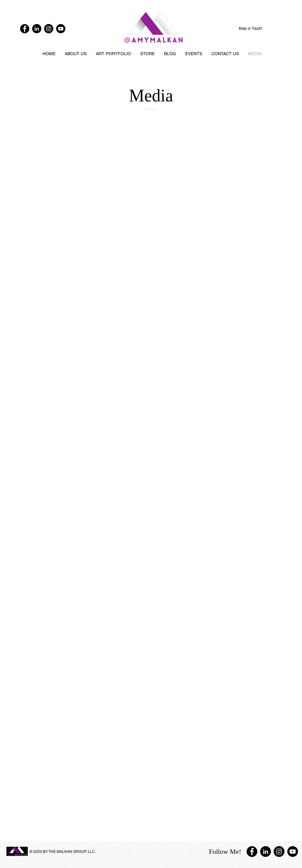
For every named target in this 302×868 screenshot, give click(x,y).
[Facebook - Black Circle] (25, 29)
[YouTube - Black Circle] (61, 29)
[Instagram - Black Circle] (49, 29)
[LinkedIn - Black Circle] (37, 29)
